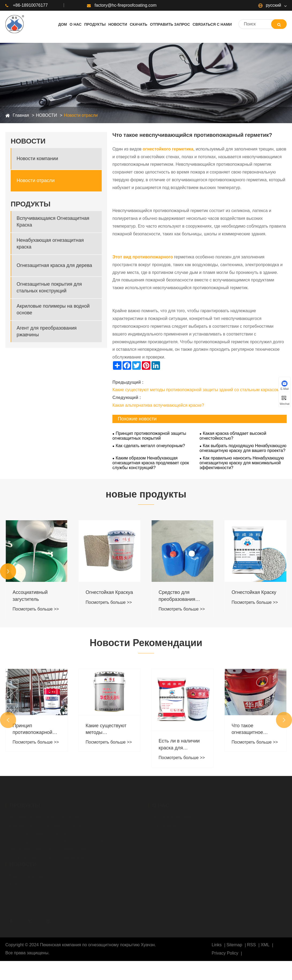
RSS (251, 945)
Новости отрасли (81, 115)
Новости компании (37, 159)
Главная (21, 115)
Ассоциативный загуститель (30, 596)
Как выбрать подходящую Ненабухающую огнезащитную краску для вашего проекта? (243, 448)
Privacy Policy (225, 953)
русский (270, 5)
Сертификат (164, 824)
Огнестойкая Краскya (109, 592)
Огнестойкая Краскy (254, 592)
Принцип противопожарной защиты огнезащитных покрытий (149, 436)
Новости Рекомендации (146, 643)
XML (265, 945)
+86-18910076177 (26, 5)
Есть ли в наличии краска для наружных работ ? (179, 745)
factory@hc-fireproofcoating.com (122, 5)
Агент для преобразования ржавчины (47, 331)
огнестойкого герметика (168, 149)
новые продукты (146, 494)
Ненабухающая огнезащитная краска (50, 244)
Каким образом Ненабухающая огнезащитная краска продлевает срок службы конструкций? (151, 463)
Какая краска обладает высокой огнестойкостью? (233, 436)
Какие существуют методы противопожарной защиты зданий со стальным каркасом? (197, 390)
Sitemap (234, 945)
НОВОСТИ (46, 115)
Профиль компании (172, 816)
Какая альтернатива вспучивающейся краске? (158, 405)
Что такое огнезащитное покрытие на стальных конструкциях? (248, 729)
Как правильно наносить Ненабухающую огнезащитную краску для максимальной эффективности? (242, 463)
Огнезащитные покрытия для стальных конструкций (49, 287)
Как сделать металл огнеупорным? (150, 446)
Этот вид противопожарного (143, 257)
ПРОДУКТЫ (31, 204)
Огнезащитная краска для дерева (54, 265)
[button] (8, 571)
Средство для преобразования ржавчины (177, 596)
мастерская (164, 832)
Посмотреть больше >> (36, 609)
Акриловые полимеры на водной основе (53, 309)
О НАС (161, 804)
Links (217, 945)
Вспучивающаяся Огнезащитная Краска (53, 222)
